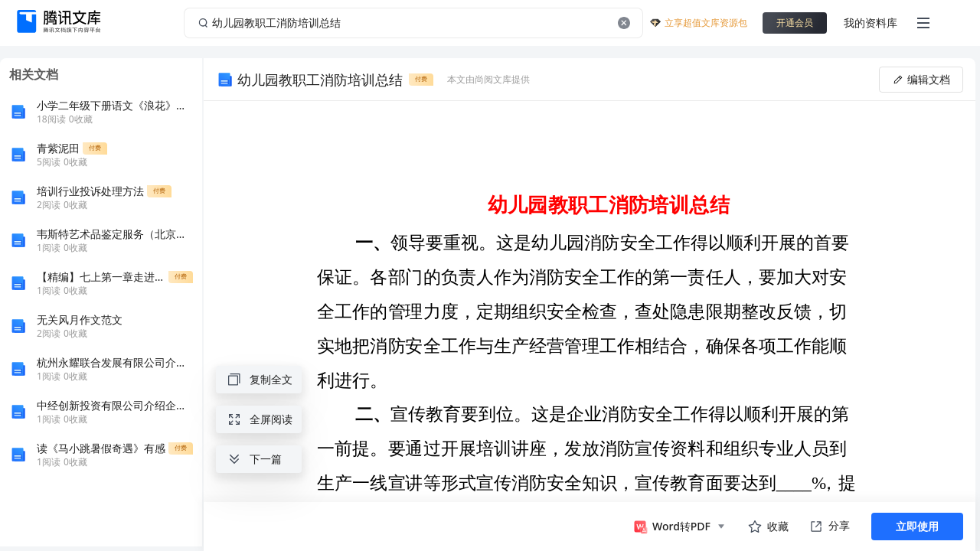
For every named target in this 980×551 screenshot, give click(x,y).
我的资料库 (871, 23)
